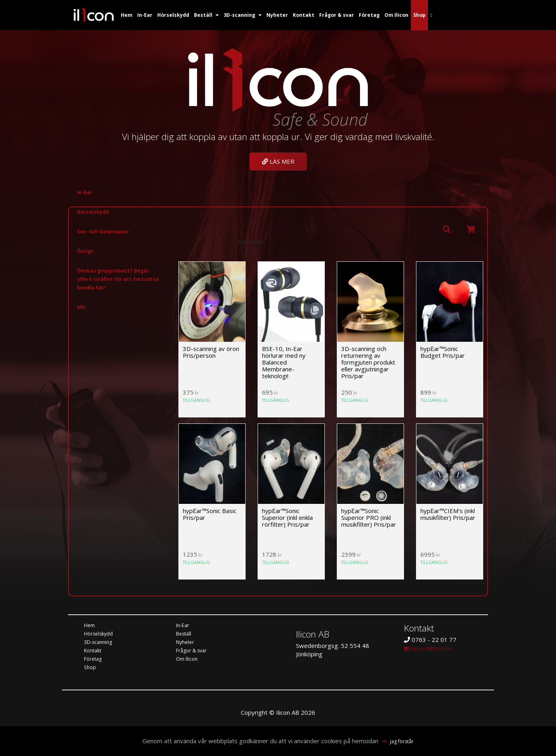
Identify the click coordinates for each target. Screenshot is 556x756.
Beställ (185, 635)
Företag (95, 660)
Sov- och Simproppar (109, 233)
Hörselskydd (96, 213)
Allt (82, 308)
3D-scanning (101, 643)
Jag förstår (403, 741)
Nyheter (187, 643)
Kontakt (95, 652)
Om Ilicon (189, 660)
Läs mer (278, 161)
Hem (91, 626)
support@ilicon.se (432, 649)
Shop (91, 668)
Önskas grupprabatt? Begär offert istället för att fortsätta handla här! (119, 280)
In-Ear (86, 193)
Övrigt (87, 252)
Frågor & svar (195, 652)
